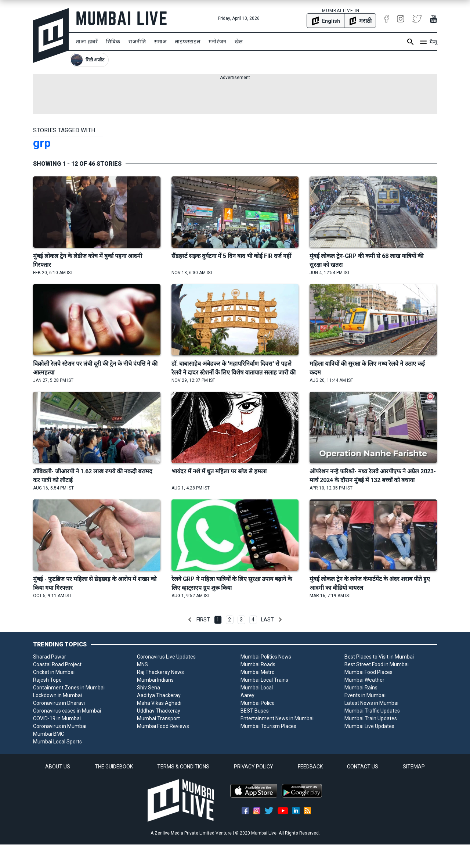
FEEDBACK (310, 767)
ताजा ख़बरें (87, 42)
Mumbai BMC (49, 734)
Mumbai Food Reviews (163, 726)
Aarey (247, 695)
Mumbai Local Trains (264, 680)
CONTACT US (363, 767)
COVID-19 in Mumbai (57, 718)
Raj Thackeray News (160, 672)
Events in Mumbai (365, 695)
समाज (160, 42)
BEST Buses (255, 711)
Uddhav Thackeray (159, 711)
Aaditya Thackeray (159, 695)
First (203, 620)
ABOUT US (58, 767)
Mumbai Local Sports (57, 742)
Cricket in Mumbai (54, 672)
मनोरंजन (218, 42)
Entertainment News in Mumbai (277, 718)
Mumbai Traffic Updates (372, 711)
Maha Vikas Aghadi (159, 703)
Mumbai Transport (158, 718)
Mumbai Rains (361, 688)
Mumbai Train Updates (371, 718)
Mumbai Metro (258, 672)
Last (267, 620)
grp (42, 143)
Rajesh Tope (47, 680)
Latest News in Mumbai (371, 703)
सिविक (113, 42)
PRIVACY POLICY (254, 767)
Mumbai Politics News (266, 657)
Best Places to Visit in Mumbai (379, 657)
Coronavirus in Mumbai (60, 726)
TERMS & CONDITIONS (183, 767)
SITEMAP (414, 767)
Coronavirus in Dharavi (59, 703)
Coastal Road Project (57, 664)
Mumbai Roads (258, 664)
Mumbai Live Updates (369, 726)
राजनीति (137, 42)
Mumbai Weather (364, 680)
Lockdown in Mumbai (57, 695)
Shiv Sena (149, 688)
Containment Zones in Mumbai (69, 688)
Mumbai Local (257, 688)
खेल (239, 42)
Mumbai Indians (155, 680)
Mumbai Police (258, 703)
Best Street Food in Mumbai (377, 664)
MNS (142, 664)
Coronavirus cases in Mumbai (67, 711)
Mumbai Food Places (368, 672)
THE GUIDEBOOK (114, 767)
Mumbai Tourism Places (268, 726)
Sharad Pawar (50, 657)
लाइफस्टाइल (188, 42)
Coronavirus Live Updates (166, 657)
